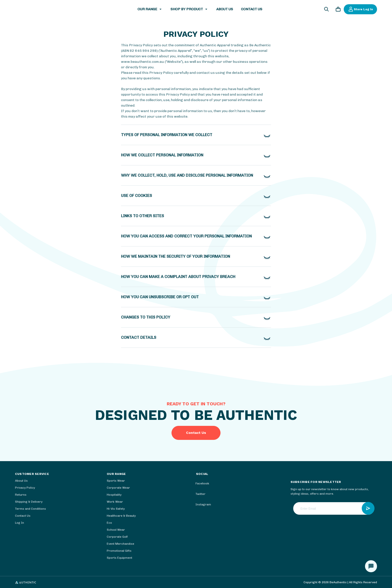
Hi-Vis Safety (116, 509)
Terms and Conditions (30, 509)
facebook (199, 484)
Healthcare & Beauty (121, 516)
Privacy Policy (25, 488)
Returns (21, 495)
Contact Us (252, 9)
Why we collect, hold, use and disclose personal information (187, 175)
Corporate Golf (117, 537)
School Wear (116, 530)
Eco (109, 523)
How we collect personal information (162, 155)
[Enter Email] (334, 508)
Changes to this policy (146, 317)
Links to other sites (142, 216)
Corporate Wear (118, 488)
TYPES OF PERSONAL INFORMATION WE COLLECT (167, 135)
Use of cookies (136, 196)
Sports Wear (116, 481)
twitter (197, 494)
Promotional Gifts (119, 551)
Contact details (139, 337)
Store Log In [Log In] (360, 9)
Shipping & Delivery (29, 502)
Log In (19, 523)
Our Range (150, 9)
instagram (200, 505)
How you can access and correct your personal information (186, 236)
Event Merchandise (120, 544)
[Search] (326, 10)
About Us (225, 9)
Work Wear (115, 502)
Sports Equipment (119, 558)
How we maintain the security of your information (175, 256)
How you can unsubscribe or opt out (160, 297)
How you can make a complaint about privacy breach (178, 277)
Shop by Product (189, 9)
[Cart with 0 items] (338, 10)
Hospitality (114, 495)
